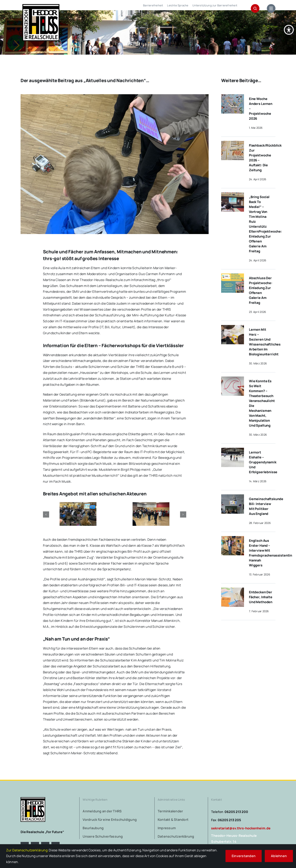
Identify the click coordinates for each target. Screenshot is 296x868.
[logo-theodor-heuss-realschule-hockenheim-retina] (41, 6)
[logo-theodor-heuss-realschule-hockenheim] (33, 799)
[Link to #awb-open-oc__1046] (255, 8)
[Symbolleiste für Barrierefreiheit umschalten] (289, 25)
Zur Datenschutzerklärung (27, 850)
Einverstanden (244, 856)
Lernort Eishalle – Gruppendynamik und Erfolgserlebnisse (263, 462)
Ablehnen (279, 856)
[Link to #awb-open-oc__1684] (271, 8)
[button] (46, 514)
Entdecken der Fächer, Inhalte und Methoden (261, 597)
